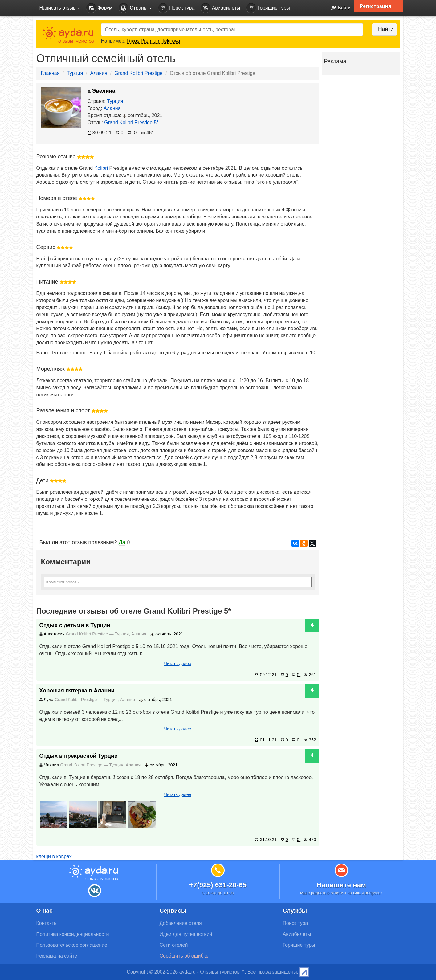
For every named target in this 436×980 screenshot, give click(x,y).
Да (122, 542)
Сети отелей (174, 945)
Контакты (47, 923)
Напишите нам (341, 885)
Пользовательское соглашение (72, 945)
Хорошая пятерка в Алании (77, 691)
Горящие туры (268, 8)
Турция (75, 73)
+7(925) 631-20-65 (218, 885)
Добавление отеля (181, 923)
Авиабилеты (220, 8)
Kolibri (101, 168)
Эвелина (101, 91)
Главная (50, 73)
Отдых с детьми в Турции (75, 625)
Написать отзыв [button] (60, 8)
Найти (381, 29)
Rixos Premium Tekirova (153, 41)
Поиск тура (176, 8)
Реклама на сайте (57, 956)
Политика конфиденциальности (73, 934)
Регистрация (379, 6)
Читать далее (177, 664)
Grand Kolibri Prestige (139, 73)
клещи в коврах (54, 857)
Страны (135, 8)
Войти (338, 8)
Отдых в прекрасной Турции (79, 756)
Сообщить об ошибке (184, 956)
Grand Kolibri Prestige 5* (131, 122)
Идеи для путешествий (186, 934)
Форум (99, 8)
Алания (98, 73)
